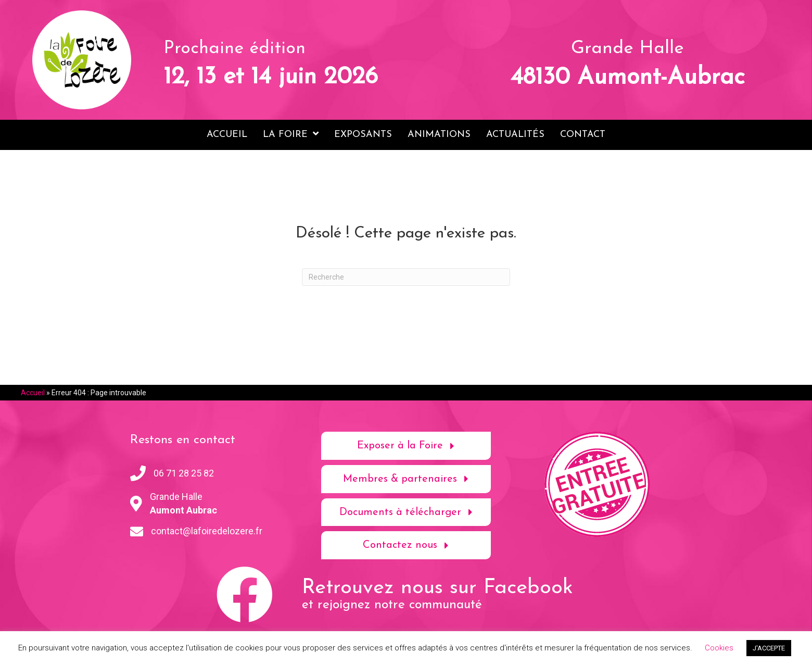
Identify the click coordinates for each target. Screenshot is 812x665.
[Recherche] (406, 277)
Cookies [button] (719, 648)
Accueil (33, 393)
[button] (406, 446)
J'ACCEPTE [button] (769, 648)
